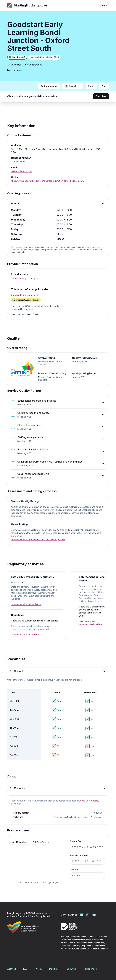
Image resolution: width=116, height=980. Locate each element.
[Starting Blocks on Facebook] (82, 915)
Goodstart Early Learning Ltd (25, 279)
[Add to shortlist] (81, 86)
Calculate (101, 96)
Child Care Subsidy (90, 801)
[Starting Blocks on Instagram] (88, 915)
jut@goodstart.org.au (21, 171)
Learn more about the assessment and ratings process (38, 539)
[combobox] (21, 842)
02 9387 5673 (18, 162)
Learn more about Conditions (25, 634)
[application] (37, 865)
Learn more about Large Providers (26, 314)
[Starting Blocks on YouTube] (94, 915)
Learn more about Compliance (26, 604)
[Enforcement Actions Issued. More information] (26, 300)
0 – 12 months (58, 671)
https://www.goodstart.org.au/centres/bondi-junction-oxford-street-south (47, 181)
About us (12, 969)
